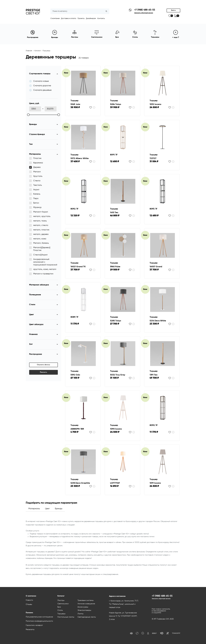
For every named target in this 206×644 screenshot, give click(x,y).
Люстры (61, 600)
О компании (55, 18)
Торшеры (46, 51)
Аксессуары (83, 607)
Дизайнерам (91, 18)
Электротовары (84, 610)
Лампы (80, 614)
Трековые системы (86, 600)
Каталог (38, 51)
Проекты (81, 18)
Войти (173, 10)
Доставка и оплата (69, 18)
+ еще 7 (176, 34)
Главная (29, 51)
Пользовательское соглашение (39, 617)
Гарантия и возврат (34, 625)
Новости (29, 600)
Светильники (63, 604)
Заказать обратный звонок (161, 599)
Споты (60, 610)
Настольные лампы (66, 617)
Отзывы (29, 604)
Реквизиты (30, 630)
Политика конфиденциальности (39, 621)
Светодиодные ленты (87, 617)
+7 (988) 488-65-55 (145, 10)
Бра (59, 607)
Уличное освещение (86, 604)
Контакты (101, 18)
